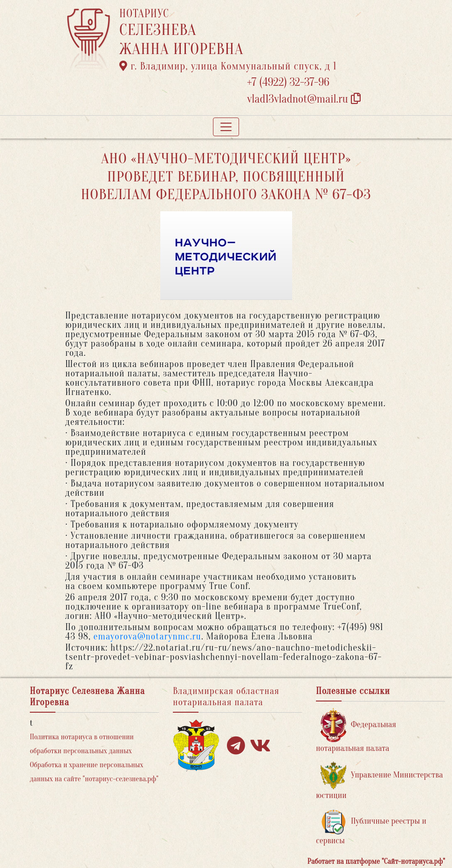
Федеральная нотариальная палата (356, 731)
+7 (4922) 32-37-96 (288, 82)
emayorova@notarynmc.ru (147, 636)
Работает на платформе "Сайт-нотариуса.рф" (376, 861)
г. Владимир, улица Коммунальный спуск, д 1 (228, 66)
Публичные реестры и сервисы (371, 827)
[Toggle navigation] (226, 127)
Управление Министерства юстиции (380, 781)
